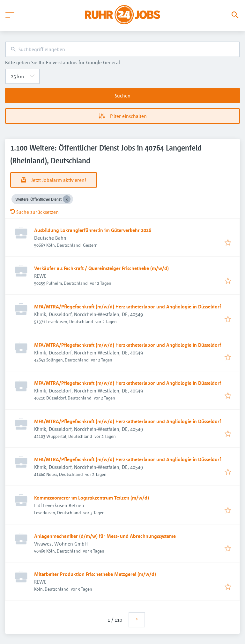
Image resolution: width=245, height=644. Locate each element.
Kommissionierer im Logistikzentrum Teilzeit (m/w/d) (92, 498)
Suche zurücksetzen (34, 212)
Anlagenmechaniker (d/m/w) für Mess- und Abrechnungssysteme (105, 536)
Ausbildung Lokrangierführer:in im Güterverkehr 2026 (93, 230)
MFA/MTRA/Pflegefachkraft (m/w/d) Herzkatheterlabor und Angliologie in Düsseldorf (128, 306)
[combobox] (122, 49)
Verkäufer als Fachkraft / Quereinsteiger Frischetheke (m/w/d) (101, 268)
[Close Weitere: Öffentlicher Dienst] (67, 199)
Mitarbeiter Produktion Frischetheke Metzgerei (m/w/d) (95, 574)
